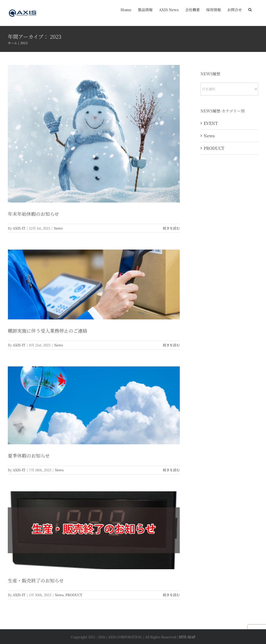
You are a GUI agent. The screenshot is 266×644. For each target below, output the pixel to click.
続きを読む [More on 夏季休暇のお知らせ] (171, 470)
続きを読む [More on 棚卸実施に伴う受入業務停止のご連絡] (171, 345)
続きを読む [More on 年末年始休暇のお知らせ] (171, 228)
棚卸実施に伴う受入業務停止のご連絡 (48, 331)
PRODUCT (74, 595)
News (58, 228)
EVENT (211, 123)
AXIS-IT (19, 228)
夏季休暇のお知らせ (29, 455)
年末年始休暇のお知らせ (33, 214)
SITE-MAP (187, 637)
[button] (250, 9)
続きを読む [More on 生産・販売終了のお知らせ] (171, 595)
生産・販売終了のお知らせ (36, 580)
